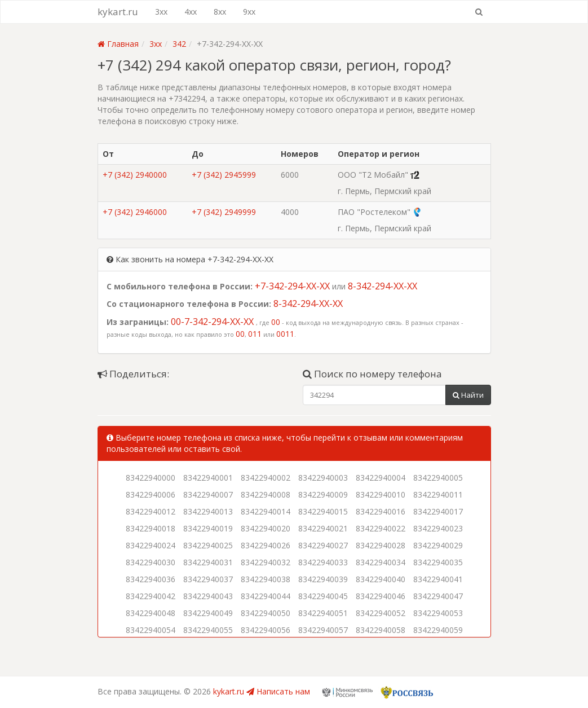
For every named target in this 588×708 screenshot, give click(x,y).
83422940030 (151, 562)
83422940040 (381, 579)
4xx (191, 12)
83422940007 (208, 494)
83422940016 (381, 511)
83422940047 (438, 596)
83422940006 (151, 494)
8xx (220, 12)
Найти (468, 395)
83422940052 (381, 613)
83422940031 (208, 562)
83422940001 (208, 478)
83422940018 (151, 528)
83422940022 (381, 528)
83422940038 (266, 579)
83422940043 (208, 596)
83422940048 (151, 613)
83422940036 (151, 579)
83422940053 (438, 613)
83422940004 (381, 478)
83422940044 (266, 596)
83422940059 (438, 630)
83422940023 (438, 528)
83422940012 (151, 511)
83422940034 (381, 562)
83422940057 (323, 630)
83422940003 (323, 478)
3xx (161, 12)
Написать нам (278, 691)
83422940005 (438, 478)
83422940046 (381, 596)
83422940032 (266, 562)
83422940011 (438, 494)
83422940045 (323, 596)
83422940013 (208, 511)
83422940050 (266, 613)
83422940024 (151, 545)
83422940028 (381, 545)
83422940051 (323, 613)
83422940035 (438, 562)
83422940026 (266, 545)
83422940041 (438, 579)
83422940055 (208, 630)
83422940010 (381, 494)
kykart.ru (118, 12)
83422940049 (208, 613)
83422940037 (208, 579)
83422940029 (438, 545)
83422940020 (266, 528)
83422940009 (323, 494)
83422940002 (266, 478)
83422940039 (323, 579)
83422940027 (323, 545)
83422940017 (438, 511)
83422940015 (323, 511)
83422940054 (151, 630)
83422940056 (266, 630)
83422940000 (151, 478)
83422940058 (381, 630)
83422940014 (266, 511)
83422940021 (323, 528)
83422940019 (208, 528)
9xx (249, 12)
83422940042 (151, 596)
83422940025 (208, 545)
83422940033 (323, 562)
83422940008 (266, 494)
